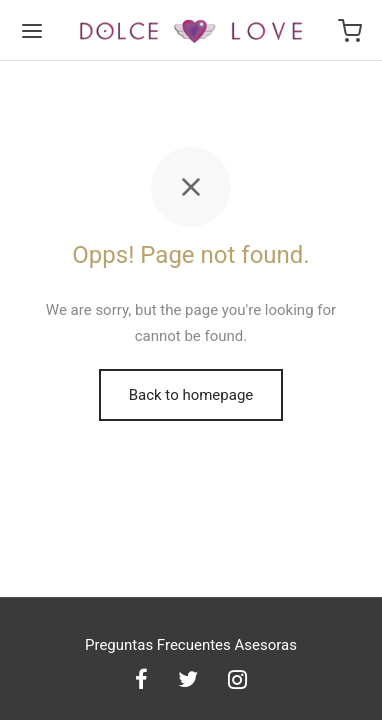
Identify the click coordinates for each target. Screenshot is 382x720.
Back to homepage (191, 395)
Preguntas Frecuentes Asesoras (191, 645)
